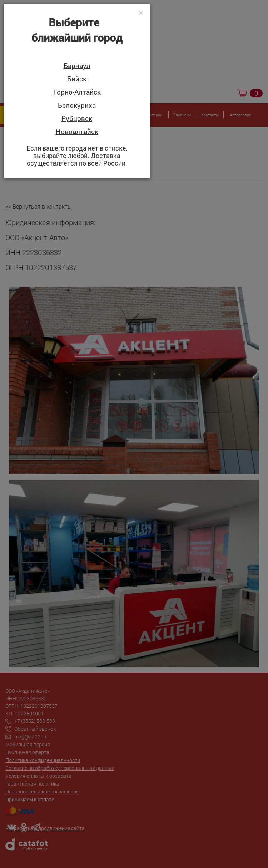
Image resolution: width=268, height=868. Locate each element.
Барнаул (77, 66)
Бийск (77, 79)
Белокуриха (77, 105)
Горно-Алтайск (77, 92)
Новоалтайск (77, 132)
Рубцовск (77, 119)
